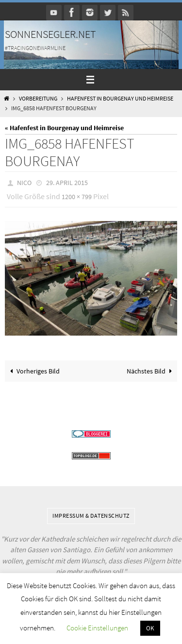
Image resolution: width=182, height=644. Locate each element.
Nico (24, 183)
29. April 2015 (67, 183)
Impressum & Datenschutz (91, 516)
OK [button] (150, 628)
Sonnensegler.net (50, 34)
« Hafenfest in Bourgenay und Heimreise (64, 128)
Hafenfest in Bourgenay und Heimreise (120, 99)
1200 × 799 (77, 197)
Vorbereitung (38, 99)
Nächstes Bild (151, 371)
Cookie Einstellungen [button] (97, 628)
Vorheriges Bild (33, 371)
